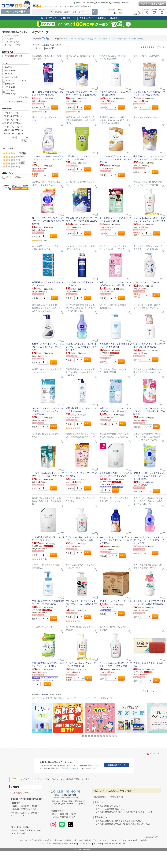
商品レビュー (116, 18)
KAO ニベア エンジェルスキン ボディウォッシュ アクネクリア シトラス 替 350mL (149, 476)
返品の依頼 (98, 844)
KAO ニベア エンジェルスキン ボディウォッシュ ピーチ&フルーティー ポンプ (149, 540)
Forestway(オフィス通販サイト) (99, 3)
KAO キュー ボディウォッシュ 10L (116, 601)
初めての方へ (79, 3)
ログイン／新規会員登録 (152, 4)
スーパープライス (49, 18)
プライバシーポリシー (101, 840)
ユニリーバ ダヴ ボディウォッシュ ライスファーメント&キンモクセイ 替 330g (116, 159)
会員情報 (57, 844)
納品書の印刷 (120, 844)
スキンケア (9, 39)
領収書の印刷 (109, 844)
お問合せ (116, 3)
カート (55, 107)
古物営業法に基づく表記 (73, 840)
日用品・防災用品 (12, 36)
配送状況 (73, 844)
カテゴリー (68, 39)
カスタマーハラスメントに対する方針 (125, 840)
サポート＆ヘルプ (26, 840)
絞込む (24, 141)
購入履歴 (65, 844)
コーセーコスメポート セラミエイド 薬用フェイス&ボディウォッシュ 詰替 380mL (48, 411)
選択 (24, 153)
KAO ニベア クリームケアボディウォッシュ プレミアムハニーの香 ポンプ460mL (116, 540)
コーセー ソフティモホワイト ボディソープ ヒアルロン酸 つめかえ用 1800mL (48, 221)
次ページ (161, 47)
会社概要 (38, 840)
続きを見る (23, 97)
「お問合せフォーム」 (70, 768)
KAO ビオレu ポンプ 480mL (146, 282)
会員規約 (88, 840)
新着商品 (102, 18)
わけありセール (68, 18)
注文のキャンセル (85, 844)
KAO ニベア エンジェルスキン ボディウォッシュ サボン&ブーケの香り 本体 (81, 347)
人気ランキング (86, 18)
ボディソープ (10, 45)
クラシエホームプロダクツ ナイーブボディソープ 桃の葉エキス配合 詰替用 (149, 411)
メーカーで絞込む (16, 101)
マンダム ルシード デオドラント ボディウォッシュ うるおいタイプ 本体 (82, 604)
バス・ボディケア (12, 42)
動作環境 (144, 840)
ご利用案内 (124, 3)
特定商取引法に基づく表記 (53, 840)
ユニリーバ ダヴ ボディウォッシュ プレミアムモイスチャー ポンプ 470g (48, 347)
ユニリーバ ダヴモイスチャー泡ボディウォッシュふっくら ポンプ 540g (48, 159)
